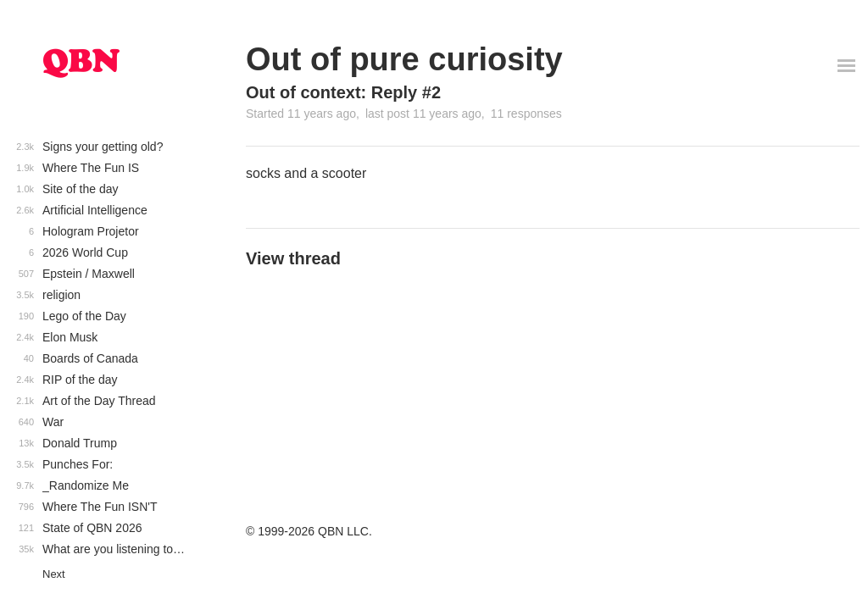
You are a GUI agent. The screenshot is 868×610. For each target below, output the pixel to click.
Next (54, 574)
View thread (293, 258)
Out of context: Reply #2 (343, 92)
